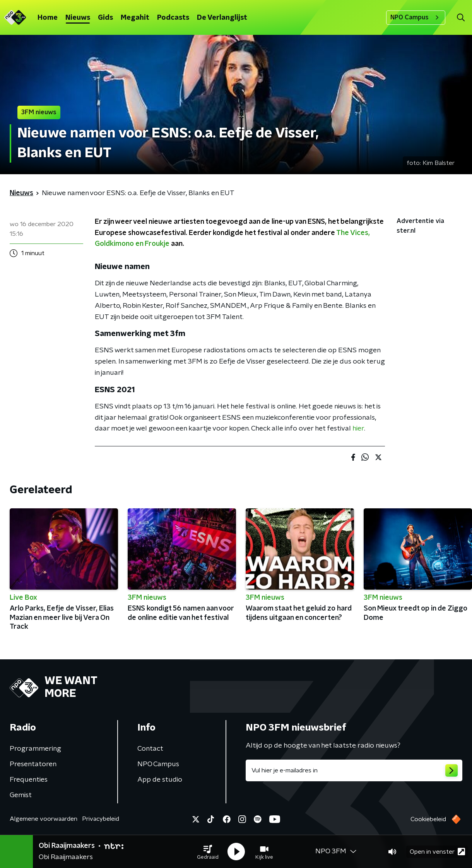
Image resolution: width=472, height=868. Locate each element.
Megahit (135, 18)
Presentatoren (33, 764)
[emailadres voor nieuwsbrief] (354, 770)
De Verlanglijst (222, 18)
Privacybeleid (101, 819)
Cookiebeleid (428, 819)
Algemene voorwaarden (44, 819)
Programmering (35, 749)
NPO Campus (416, 17)
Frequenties (29, 780)
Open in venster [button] (437, 852)
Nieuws (78, 18)
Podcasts (173, 18)
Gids (105, 18)
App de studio (160, 780)
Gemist (21, 795)
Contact (150, 749)
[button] (208, 852)
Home (48, 18)
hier (358, 429)
